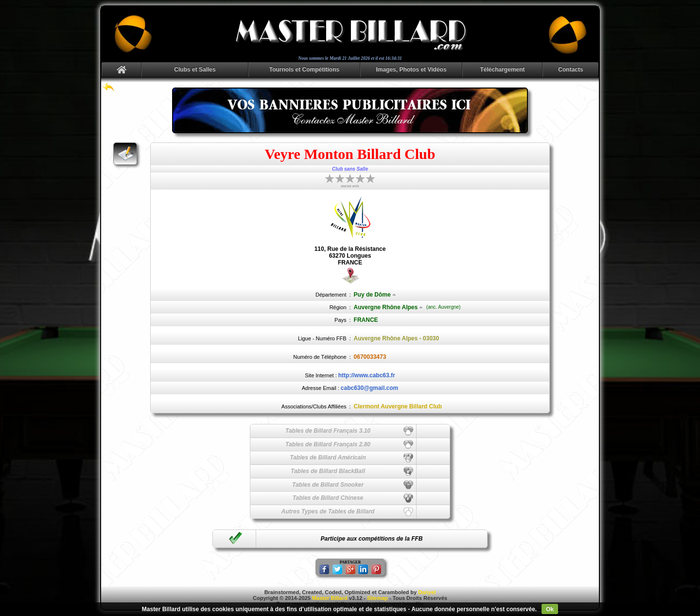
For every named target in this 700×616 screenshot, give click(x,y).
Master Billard (330, 598)
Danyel (427, 592)
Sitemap (377, 598)
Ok (550, 609)
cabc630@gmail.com (369, 388)
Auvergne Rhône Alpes (389, 307)
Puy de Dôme (375, 295)
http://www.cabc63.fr (367, 375)
